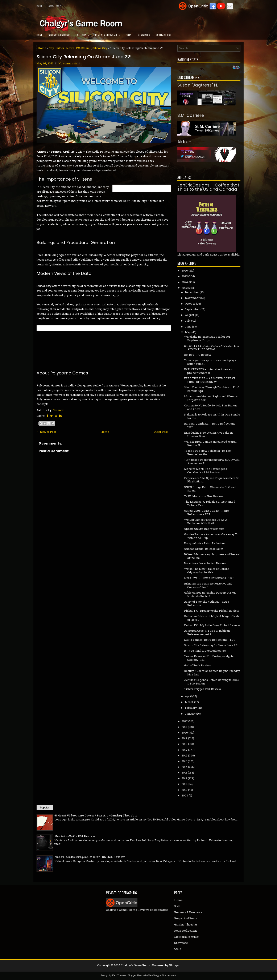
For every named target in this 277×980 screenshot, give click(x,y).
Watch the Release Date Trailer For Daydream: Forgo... (207, 338)
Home (39, 6)
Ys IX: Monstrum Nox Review (204, 496)
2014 (185, 767)
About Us (56, 5)
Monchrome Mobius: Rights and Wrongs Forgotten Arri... (211, 398)
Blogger (175, 965)
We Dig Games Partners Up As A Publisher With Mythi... (206, 521)
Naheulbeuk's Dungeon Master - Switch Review (90, 857)
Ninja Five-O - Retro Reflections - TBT (209, 578)
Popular (45, 808)
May (188, 332)
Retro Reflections (186, 931)
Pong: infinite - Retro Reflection (205, 543)
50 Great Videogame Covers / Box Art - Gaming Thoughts (96, 815)
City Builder (57, 48)
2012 (184, 778)
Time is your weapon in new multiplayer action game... (211, 362)
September (192, 309)
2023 (185, 288)
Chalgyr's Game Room (136, 965)
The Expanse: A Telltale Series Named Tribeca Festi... (210, 503)
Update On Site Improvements (204, 529)
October (190, 304)
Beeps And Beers (186, 918)
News (70, 48)
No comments (68, 63)
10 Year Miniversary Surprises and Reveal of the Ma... (212, 556)
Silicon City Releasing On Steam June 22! (84, 57)
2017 (185, 750)
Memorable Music (186, 937)
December (192, 292)
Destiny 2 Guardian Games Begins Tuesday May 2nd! (212, 673)
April (188, 696)
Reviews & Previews (59, 35)
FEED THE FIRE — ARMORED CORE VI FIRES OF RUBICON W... (210, 380)
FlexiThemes (119, 975)
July (188, 321)
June (188, 326)
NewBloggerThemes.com (162, 975)
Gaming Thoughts (186, 924)
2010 (185, 790)
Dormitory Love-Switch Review (205, 563)
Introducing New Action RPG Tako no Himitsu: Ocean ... (209, 434)
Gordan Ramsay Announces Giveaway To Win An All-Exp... (211, 536)
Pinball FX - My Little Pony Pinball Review (212, 625)
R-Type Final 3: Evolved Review (205, 651)
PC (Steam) (83, 48)
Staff (177, 906)
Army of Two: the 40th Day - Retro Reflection (207, 603)
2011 (184, 784)
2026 (185, 270)
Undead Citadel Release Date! (203, 549)
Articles (84, 34)
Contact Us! (164, 35)
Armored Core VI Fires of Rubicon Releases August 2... (207, 632)
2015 (184, 761)
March (189, 702)
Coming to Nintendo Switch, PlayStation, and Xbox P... (211, 407)
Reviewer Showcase (109, 34)
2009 (185, 795)
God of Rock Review (198, 665)
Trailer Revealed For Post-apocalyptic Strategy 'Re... (209, 658)
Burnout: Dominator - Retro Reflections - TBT (210, 425)
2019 (185, 738)
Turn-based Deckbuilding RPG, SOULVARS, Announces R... (212, 461)
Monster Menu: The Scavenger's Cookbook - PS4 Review (206, 471)
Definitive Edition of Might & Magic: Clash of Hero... (211, 618)
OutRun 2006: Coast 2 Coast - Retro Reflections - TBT (206, 512)
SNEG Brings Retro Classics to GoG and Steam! (210, 489)
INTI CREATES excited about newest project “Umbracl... (208, 371)
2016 (185, 755)
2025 (185, 276)
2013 (184, 772)
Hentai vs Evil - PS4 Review (75, 836)
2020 (185, 732)
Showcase (181, 943)
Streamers (144, 35)
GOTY (129, 35)
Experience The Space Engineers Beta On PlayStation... (212, 480)
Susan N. (59, 410)
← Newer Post (46, 432)
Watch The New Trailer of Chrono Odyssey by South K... (207, 571)
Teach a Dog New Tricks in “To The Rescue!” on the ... (207, 452)
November (192, 298)
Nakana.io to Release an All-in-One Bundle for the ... (212, 416)
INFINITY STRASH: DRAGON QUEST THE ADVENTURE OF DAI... (212, 347)
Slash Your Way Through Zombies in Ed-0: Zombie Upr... (212, 389)
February (191, 708)
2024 (185, 282)
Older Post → (162, 432)
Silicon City (100, 48)
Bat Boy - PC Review (198, 355)
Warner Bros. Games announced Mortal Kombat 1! (210, 443)
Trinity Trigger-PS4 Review (203, 689)
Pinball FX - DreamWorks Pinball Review (212, 611)
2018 (185, 744)
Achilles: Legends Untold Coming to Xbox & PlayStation (212, 682)
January (190, 714)
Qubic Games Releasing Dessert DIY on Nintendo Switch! (210, 594)
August (189, 315)
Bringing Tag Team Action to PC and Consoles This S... (208, 585)
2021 (184, 727)
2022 (185, 721)
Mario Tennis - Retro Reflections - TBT (210, 640)
